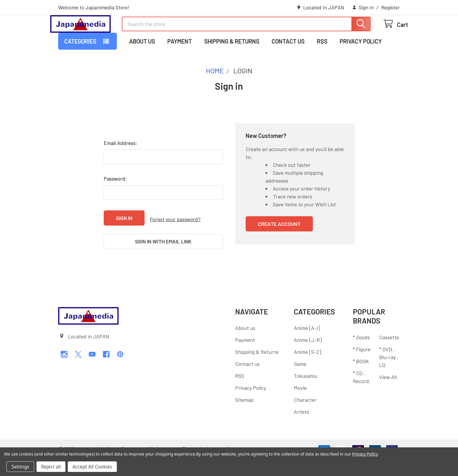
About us (142, 65)
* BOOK (361, 379)
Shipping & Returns (232, 65)
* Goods (361, 355)
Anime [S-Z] (308, 370)
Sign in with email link (163, 262)
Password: (115, 202)
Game (300, 382)
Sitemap (244, 418)
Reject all (51, 467)
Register (391, 7)
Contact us (288, 65)
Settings (20, 467)
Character (305, 418)
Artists (301, 430)
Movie (300, 406)
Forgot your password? (175, 242)
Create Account (279, 248)
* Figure (362, 367)
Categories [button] (80, 65)
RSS (322, 65)
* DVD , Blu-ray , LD (389, 375)
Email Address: (120, 167)
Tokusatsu (306, 394)
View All (388, 395)
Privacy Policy (361, 65)
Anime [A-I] (307, 346)
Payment (180, 65)
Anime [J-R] (308, 358)
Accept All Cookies (92, 467)
